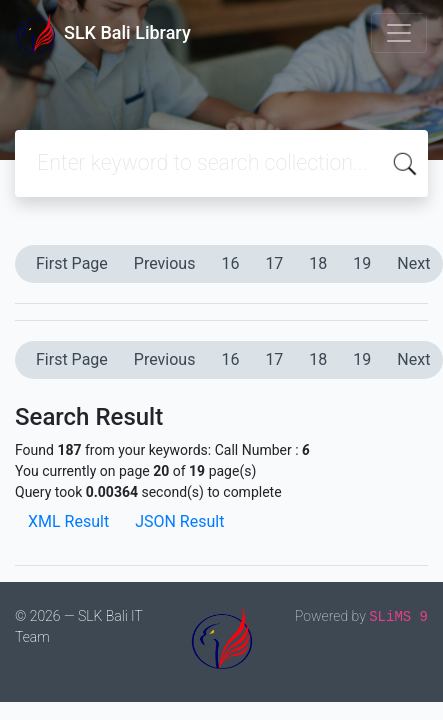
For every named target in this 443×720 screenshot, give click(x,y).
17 (274, 263)
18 (318, 263)
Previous (165, 263)
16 (230, 263)
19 (362, 263)
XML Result (68, 521)
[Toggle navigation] (399, 33)
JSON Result (179, 521)
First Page (72, 263)
